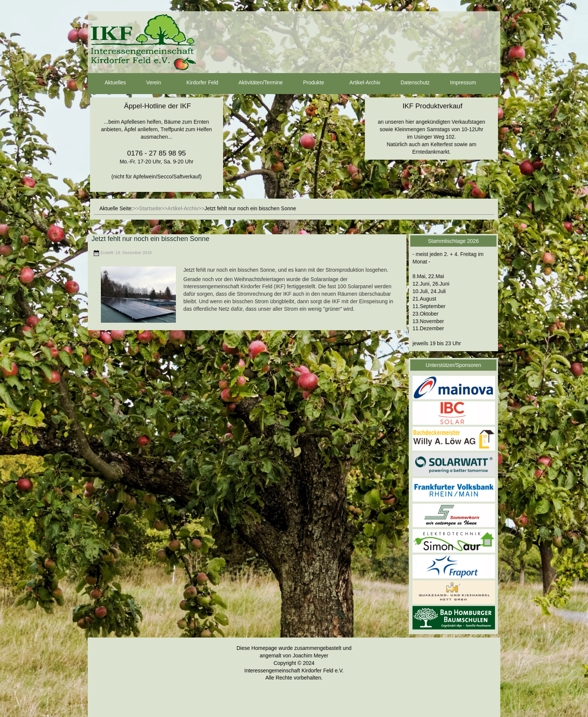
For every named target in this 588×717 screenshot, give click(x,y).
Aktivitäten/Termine (254, 83)
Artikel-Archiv (358, 83)
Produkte (307, 83)
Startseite (150, 208)
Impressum (456, 83)
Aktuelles (109, 83)
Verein (147, 83)
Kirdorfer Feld (196, 83)
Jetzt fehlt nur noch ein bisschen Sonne (150, 239)
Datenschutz (408, 83)
